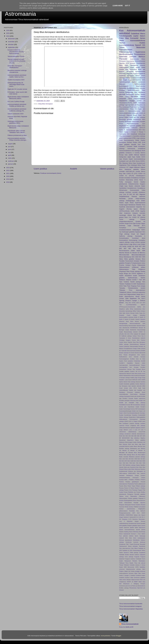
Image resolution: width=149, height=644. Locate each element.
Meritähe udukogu (124, 448)
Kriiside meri (135, 411)
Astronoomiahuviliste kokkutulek (129, 113)
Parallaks (122, 261)
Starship (122, 63)
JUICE (143, 157)
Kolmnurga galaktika (126, 119)
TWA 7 (128, 544)
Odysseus (125, 163)
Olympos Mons (140, 259)
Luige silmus (133, 244)
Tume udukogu (129, 557)
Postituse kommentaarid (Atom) (51, 173)
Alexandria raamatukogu (126, 311)
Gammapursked (123, 365)
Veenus (122, 43)
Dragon (135, 349)
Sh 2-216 (139, 517)
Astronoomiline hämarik (135, 326)
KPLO (135, 388)
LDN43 (126, 421)
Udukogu (122, 149)
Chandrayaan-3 (141, 176)
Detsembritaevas (134, 344)
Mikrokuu (142, 253)
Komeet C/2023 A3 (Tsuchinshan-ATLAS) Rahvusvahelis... (16, 52)
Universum (122, 167)
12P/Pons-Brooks (124, 211)
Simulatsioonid (132, 523)
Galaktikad (135, 34)
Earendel (124, 351)
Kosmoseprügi (133, 240)
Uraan (132, 67)
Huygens (142, 184)
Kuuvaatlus (142, 240)
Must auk (142, 69)
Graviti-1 (132, 371)
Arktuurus (122, 321)
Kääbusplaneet (123, 419)
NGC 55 (140, 459)
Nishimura (137, 469)
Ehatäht (143, 351)
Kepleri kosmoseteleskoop (137, 159)
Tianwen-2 (126, 553)
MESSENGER (126, 438)
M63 (132, 436)
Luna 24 (137, 430)
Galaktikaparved (125, 82)
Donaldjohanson (128, 349)
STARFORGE (129, 515)
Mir (127, 453)
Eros (130, 357)
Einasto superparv (124, 353)
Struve (121, 534)
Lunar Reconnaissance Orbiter (129, 140)
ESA (128, 134)
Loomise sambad (140, 242)
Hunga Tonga (142, 378)
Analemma (127, 213)
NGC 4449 (134, 459)
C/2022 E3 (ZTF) (132, 174)
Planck (132, 488)
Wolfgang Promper (139, 584)
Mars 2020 (124, 65)
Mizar (135, 453)
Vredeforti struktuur (124, 578)
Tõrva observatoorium (137, 290)
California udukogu (126, 336)
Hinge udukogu (124, 234)
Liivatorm (143, 428)
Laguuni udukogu (124, 242)
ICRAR (143, 380)
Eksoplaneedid (140, 71)
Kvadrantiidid (142, 415)
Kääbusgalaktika (141, 417)
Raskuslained (128, 503)
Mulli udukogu (127, 455)
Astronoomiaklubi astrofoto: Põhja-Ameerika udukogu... (17, 139)
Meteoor (133, 63)
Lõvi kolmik (123, 246)
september (12, 47)
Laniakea (143, 423)
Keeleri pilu (133, 396)
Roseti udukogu (135, 271)
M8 (120, 438)
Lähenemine (122, 432)
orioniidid (122, 171)
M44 (130, 436)
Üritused (121, 590)
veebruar (11, 161)
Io (132, 136)
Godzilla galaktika (124, 371)
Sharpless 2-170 (127, 519)
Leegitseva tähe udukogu (138, 426)
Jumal (121, 388)
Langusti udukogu (134, 423)
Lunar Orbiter (141, 244)
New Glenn (139, 467)
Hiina (127, 63)
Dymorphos (123, 134)
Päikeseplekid (124, 67)
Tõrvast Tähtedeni (124, 565)
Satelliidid (122, 76)
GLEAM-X (122, 363)
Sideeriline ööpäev (133, 521)
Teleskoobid (129, 92)
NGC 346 (128, 459)
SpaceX (138, 45)
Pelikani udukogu (140, 486)
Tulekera (137, 555)
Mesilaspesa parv (135, 448)
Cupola (121, 342)
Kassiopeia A (140, 236)
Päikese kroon (124, 496)
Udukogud (134, 165)
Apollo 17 (122, 319)
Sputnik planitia (141, 530)
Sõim (126, 538)
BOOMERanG (134, 328)
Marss (143, 34)
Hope (133, 157)
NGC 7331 (136, 463)
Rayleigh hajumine (139, 503)
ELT (120, 351)
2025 (8, 33)
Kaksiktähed (123, 188)
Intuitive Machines (140, 384)
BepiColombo (141, 86)
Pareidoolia (131, 484)
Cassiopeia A (123, 338)
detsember (12, 39)
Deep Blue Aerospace (46, 104)
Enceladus (128, 178)
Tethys (143, 550)
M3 (134, 194)
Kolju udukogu (141, 403)
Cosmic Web (136, 340)
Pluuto (131, 107)
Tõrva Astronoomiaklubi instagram (130, 606)
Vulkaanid (134, 128)
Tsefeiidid (122, 555)
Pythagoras (130, 494)
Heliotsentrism (127, 376)
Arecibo (138, 171)
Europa (121, 155)
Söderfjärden (136, 540)
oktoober (11, 44)
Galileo (126, 117)
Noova (138, 161)
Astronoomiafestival (139, 78)
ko (130, 586)
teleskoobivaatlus (126, 54)
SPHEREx (122, 515)
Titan (135, 92)
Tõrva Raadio (129, 563)
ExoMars (132, 359)
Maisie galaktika (140, 440)
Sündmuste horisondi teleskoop (135, 542)
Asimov (137, 321)
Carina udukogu (127, 219)
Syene (136, 536)
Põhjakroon (142, 269)
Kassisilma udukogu (139, 136)
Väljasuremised (135, 580)
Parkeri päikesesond (140, 484)
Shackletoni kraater (131, 276)
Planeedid (123, 59)
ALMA (132, 211)
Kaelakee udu (141, 390)
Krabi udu (133, 105)
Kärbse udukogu (124, 417)
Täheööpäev (142, 561)
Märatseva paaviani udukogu (137, 457)
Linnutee (133, 57)
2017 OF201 (132, 303)
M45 (121, 249)
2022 (8, 170)
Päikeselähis (134, 496)
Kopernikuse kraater (134, 407)
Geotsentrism (123, 369)
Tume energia (141, 286)
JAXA (121, 96)
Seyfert (121, 276)
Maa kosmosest (131, 69)
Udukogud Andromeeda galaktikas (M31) (15, 122)
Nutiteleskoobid (123, 471)
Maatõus (143, 438)
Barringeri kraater (124, 330)
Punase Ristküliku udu (130, 492)
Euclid (135, 115)
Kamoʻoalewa (134, 394)
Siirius (131, 163)
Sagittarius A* (141, 274)
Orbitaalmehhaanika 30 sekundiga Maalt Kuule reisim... (16, 84)
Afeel (121, 213)
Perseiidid (122, 74)
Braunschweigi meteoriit (131, 332)
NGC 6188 (130, 461)
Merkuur (142, 57)
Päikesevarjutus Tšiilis (127, 269)
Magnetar (142, 194)
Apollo (138, 67)
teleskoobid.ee (141, 586)
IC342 (139, 380)
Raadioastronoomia (133, 124)
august (10, 144)
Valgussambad (131, 294)
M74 (141, 436)
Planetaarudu (141, 63)
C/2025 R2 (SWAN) (139, 217)
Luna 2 (131, 430)
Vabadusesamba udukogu (133, 569)
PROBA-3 (138, 480)
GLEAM (143, 361)
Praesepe (135, 490)
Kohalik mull (142, 401)
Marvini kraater (129, 446)
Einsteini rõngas (124, 224)
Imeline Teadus (140, 94)
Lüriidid (129, 246)
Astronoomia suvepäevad (136, 149)
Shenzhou (135, 519)
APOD (137, 211)
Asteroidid (123, 57)
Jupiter (136, 36)
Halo (133, 374)
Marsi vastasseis (124, 107)
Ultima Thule (141, 165)
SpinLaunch (142, 528)
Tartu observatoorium (125, 548)
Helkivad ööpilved (140, 155)
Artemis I (123, 111)
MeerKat (122, 253)
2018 (8, 182)
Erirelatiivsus (135, 178)
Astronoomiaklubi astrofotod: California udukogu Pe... (17, 110)
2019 (8, 179)
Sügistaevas (123, 165)
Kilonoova (133, 401)
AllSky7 (135, 311)
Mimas (121, 257)
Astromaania (20, 14)
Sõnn (131, 538)
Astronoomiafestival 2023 (127, 151)
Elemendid (142, 353)
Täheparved (128, 561)
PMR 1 (126, 480)
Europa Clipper (141, 224)
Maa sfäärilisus (135, 438)
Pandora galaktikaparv (132, 482)
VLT (127, 167)
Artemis (143, 65)
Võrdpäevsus (123, 582)
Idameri (125, 382)
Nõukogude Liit (141, 471)
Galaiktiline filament (133, 363)
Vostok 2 (122, 575)
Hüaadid (121, 380)
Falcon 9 (142, 180)
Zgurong (122, 301)
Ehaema (138, 351)
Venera (143, 169)
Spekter (132, 528)
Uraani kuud (123, 294)
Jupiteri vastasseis (138, 82)
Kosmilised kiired (139, 238)
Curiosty (137, 153)
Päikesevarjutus (125, 52)
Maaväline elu (141, 105)
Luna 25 (126, 194)
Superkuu (137, 107)
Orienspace (136, 478)
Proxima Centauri (125, 265)
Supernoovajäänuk (139, 74)
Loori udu (129, 161)
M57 (125, 249)
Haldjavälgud (136, 230)
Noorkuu (143, 469)
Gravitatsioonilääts (133, 88)
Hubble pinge (134, 378)
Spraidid (134, 144)
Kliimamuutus (123, 190)
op (136, 586)
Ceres (129, 338)
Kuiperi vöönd (123, 413)
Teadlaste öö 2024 (127, 550)
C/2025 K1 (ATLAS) (127, 176)
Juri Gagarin (141, 234)
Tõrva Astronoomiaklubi (137, 99)
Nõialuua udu (132, 471)
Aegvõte (143, 211)
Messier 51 (142, 450)
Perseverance (140, 54)
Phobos (135, 142)
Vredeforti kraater (141, 575)
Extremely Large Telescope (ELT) (132, 226)
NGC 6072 (124, 461)
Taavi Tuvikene (124, 282)
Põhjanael (141, 498)
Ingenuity (127, 105)
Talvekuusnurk (123, 546)
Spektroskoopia (133, 278)
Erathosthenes (123, 357)
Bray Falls (122, 174)
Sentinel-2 (126, 517)
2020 (8, 176)
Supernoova (140, 52)
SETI (134, 513)
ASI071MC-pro (130, 171)
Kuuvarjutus (130, 61)
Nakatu (138, 465)
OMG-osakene (123, 473)
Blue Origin (137, 215)
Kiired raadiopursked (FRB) (127, 138)
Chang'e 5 (134, 132)
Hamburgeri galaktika (128, 232)
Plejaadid (129, 74)
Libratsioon (142, 192)
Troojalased (142, 553)
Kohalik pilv (123, 403)
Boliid (143, 67)
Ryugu (121, 274)
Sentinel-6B (133, 517)
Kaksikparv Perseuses (126, 392)
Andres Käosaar (130, 313)
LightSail (132, 428)
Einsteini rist (140, 222)
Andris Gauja (139, 313)
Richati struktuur (129, 507)
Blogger (119, 636)
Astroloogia (123, 215)
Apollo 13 (137, 317)
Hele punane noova (140, 374)
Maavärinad (122, 440)
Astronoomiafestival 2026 (137, 323)
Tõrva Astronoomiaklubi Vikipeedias (131, 609)
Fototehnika (137, 361)
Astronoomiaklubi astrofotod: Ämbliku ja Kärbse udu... (17, 105)
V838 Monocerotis (129, 567)
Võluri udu (142, 580)
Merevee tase (141, 446)
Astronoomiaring (124, 326)
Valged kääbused (134, 167)
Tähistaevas (134, 65)
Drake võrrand (141, 349)
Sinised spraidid (141, 523)
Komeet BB (129, 405)
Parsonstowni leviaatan (132, 261)
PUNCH (143, 480)
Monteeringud (141, 453)
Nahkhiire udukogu (131, 465)
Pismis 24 (127, 488)
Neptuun (122, 84)
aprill (10, 155)
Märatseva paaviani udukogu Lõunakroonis (17, 71)
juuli (9, 147)
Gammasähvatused (134, 365)
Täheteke (138, 205)
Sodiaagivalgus (130, 201)
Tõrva (132, 109)
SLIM (144, 142)
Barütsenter (133, 330)
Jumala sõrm (128, 388)
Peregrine (128, 263)
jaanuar (11, 164)
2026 (8, 30)
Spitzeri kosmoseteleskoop (127, 530)
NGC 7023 (122, 463)
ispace (136, 209)
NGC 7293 (129, 463)
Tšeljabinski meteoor (125, 292)
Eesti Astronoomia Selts (137, 80)
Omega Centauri (140, 475)
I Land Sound (128, 380)
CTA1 (132, 334)
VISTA (137, 567)
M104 (137, 246)
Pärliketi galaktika (133, 498)
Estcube (136, 357)
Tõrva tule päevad (140, 563)
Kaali (140, 388)
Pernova (121, 488)
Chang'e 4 (127, 132)
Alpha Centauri (141, 311)
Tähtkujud (122, 563)
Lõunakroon (128, 434)
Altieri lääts (122, 313)
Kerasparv (131, 76)
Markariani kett (141, 442)
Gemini (136, 182)
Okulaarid (122, 475)
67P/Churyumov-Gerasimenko (127, 307)
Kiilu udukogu (141, 117)
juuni (10, 149)
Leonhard (128, 192)
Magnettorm (130, 440)
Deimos (143, 153)
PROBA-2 (132, 480)
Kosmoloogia (127, 409)
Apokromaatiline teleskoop (126, 317)
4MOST (143, 305)
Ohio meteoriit (141, 473)
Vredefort (133, 575)
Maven (135, 446)
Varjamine (139, 207)
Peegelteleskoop (124, 197)
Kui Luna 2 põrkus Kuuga (16, 101)
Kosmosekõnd (123, 240)
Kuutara (121, 415)
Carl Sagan (123, 80)
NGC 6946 (142, 461)
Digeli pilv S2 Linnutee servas (17, 89)
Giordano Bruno (141, 369)
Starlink (143, 278)
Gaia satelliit (129, 155)
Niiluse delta (127, 469)
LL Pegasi (134, 421)
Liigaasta (138, 428)
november (11, 42)
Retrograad (128, 505)
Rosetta (143, 271)
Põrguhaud (122, 271)
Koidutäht (131, 403)
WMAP (136, 582)
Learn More (118, 6)
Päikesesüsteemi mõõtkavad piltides (132, 267)
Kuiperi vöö (142, 411)
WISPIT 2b (130, 582)
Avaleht (74, 169)
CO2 (128, 334)
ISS (144, 45)
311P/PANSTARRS (131, 305)
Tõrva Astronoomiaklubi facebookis (131, 604)
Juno (127, 96)
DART (135, 103)
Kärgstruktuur (132, 417)
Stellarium (122, 280)
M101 (134, 161)
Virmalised (130, 71)
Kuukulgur (142, 413)
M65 (135, 436)
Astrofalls (142, 213)
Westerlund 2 (128, 584)
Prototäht (142, 122)
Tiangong (134, 286)
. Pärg (126, 303)
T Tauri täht (141, 280)
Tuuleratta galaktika (135, 126)
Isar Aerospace (123, 386)
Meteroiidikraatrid (134, 90)
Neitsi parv (127, 467)
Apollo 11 (122, 130)
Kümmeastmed (133, 419)
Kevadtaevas (141, 188)
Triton (129, 165)
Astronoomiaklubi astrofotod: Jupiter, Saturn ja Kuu (17, 76)
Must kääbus (142, 455)
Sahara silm (137, 515)
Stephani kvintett (131, 280)
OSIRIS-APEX (132, 473)
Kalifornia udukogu (126, 236)
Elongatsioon (132, 355)
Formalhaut (123, 228)
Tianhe (121, 553)
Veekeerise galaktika (132, 169)
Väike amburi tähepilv (125, 580)
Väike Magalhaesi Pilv (133, 298)
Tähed (122, 47)
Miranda (131, 453)
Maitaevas (122, 442)
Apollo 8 (138, 319)
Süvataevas (122, 544)
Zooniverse (122, 586)
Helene (121, 376)
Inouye (133, 234)
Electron (137, 353)
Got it (127, 6)
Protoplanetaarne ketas (138, 263)
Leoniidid (135, 192)
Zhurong (129, 209)
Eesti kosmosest (131, 351)
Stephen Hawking (124, 532)
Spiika (136, 528)
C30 (125, 334)
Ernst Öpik (132, 224)
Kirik (137, 401)
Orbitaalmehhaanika (125, 478)
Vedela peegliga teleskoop (138, 571)
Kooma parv (123, 407)
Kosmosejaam (141, 409)
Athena (130, 215)
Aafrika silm (141, 307)
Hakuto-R (129, 374)
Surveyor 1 (134, 534)
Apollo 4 (133, 319)
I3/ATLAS (135, 380)
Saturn (142, 36)
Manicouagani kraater (131, 442)
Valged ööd (127, 571)
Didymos (129, 115)
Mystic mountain (124, 457)
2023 (8, 168)
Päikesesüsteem (126, 50)
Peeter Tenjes (131, 486)
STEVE (134, 274)
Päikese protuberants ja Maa (17, 135)
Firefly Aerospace (125, 182)
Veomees (131, 573)
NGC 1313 (122, 459)
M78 (144, 436)
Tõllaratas (122, 290)
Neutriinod (133, 467)
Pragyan (140, 490)
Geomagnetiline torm (126, 367)
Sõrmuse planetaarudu (126, 540)
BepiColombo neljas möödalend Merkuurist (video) (18, 98)
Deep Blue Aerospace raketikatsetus (15, 67)
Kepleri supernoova (140, 398)
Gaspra (143, 365)
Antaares (135, 213)
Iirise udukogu (132, 382)
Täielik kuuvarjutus (139, 146)
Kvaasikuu (135, 415)
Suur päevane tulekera (126, 536)
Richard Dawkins (136, 505)
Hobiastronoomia (133, 184)
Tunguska (137, 557)
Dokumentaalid (134, 346)
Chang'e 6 (142, 132)
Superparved (127, 534)
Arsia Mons (130, 321)
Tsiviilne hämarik (129, 555)
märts (10, 158)
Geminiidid (123, 88)
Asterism (143, 321)
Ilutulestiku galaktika (129, 384)
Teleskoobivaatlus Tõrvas (16, 56)
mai (9, 152)
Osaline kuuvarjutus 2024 (16, 80)
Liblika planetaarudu (125, 428)
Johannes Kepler (140, 186)
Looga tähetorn (124, 430)
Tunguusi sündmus (130, 559)
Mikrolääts (122, 453)
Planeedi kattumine (138, 197)
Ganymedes (130, 94)
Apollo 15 (143, 317)
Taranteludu (142, 546)
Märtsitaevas (127, 257)
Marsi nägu (138, 444)
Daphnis (130, 342)
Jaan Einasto (123, 159)
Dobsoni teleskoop (124, 346)
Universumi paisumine (139, 292)
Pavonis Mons (123, 486)
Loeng (132, 242)
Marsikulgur (128, 122)
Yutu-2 (143, 298)
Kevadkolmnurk (132, 188)
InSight (121, 186)
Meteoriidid (141, 47)
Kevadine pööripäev (124, 401)
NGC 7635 (142, 463)
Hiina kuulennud (136, 376)
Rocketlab (132, 511)
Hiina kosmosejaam (125, 136)
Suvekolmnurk (141, 163)
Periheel (129, 142)
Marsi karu (131, 444)
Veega (138, 294)
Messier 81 (128, 253)
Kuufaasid (122, 161)
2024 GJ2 (139, 303)
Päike (121, 38)
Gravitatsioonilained (125, 230)
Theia (129, 286)
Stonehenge (142, 532)
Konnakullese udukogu (139, 405)
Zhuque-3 (128, 301)
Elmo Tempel (123, 355)
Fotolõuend (142, 228)
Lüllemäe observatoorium (138, 434)
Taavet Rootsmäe (135, 544)
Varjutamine (123, 101)
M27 (140, 246)
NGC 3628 (135, 257)
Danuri (125, 342)
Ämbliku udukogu (124, 588)
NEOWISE (135, 96)
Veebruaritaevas (124, 573)
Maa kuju (137, 249)
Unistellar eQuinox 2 (135, 565)
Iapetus (121, 382)
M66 (138, 436)
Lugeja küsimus (124, 244)
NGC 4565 (142, 257)
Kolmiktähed (122, 405)
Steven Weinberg (134, 532)
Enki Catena (141, 355)
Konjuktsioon (137, 119)
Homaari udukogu (125, 378)
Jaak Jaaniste (132, 386)
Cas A (143, 336)
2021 (8, 173)
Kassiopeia (127, 396)
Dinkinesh (143, 344)
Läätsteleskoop (132, 432)
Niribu (133, 469)
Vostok (143, 573)
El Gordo (132, 353)
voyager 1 (136, 301)
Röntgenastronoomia (125, 513)
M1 (133, 246)
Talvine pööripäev (133, 546)
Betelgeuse (138, 151)
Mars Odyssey (123, 444)
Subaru (121, 203)
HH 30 (138, 371)
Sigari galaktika (124, 144)
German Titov (131, 369)
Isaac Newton (129, 186)
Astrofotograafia (125, 36)
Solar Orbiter (141, 201)
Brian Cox (128, 217)
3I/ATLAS (142, 128)
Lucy (121, 194)
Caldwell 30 (137, 334)
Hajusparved (123, 374)
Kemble (139, 396)
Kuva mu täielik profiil (126, 627)
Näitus (121, 259)
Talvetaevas (132, 205)
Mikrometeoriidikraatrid (138, 255)
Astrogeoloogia (123, 323)
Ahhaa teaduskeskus (136, 309)
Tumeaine (129, 146)
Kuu (121, 30)
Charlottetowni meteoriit (139, 338)
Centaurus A (130, 153)
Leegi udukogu (141, 138)
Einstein (122, 178)
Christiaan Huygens (125, 340)
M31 (137, 194)
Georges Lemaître (140, 367)
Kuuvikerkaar (128, 415)
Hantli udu (133, 117)
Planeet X (137, 488)
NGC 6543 (136, 461)
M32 (127, 436)
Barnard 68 (142, 328)
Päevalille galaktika (140, 494)
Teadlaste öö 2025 (131, 284)
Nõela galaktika (129, 259)
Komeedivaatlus (124, 238)
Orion (143, 59)
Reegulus (122, 505)
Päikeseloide (141, 265)
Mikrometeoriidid (124, 255)
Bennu (143, 171)
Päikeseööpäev (123, 498)
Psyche (134, 265)
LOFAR (140, 421)
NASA (138, 76)
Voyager (132, 101)
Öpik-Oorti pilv (141, 588)
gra (126, 586)
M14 (124, 436)
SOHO (143, 513)
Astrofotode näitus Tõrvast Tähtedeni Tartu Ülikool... (17, 132)
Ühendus (142, 209)
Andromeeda (134, 59)
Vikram (138, 296)
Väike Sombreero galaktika (138, 578)
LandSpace (125, 423)
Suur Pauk (141, 144)
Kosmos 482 (134, 409)
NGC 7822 (122, 465)
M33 (144, 246)
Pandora (121, 482)
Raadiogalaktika (128, 500)
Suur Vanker (142, 534)
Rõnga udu (127, 274)
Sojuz (134, 163)
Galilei (143, 363)
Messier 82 (136, 253)
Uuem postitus (40, 169)
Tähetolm (135, 561)
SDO (140, 142)
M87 (130, 249)
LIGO (130, 421)
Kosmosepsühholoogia (125, 411)
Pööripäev (123, 61)
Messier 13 (126, 450)
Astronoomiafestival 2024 (134, 130)
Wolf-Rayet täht (140, 109)
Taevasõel (142, 544)
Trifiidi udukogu (134, 553)
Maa (127, 38)
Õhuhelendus (133, 588)
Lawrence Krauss (124, 426)
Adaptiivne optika (124, 309)
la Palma (133, 586)
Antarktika (142, 315)
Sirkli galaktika (123, 526)
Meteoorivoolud (140, 61)
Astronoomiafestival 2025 (137, 111)
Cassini (122, 69)
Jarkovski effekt (141, 386)
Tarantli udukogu (136, 282)
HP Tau (143, 371)
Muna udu (135, 455)
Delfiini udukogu (124, 344)
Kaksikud (137, 392)
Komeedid (134, 38)
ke (128, 586)
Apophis (143, 319)
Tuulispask (139, 559)
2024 (8, 36)
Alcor (144, 309)
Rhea (128, 271)
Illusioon (138, 382)
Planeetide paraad (126, 199)
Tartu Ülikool (134, 548)
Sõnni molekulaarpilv (139, 538)
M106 (121, 436)
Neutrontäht (136, 122)
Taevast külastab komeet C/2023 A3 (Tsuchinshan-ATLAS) (17, 61)
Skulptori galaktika (132, 526)
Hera (144, 232)
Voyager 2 (127, 575)
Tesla (125, 286)
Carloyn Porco (137, 336)
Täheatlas (122, 288)
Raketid (122, 71)
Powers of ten (128, 490)
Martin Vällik (141, 251)
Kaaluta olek (133, 390)
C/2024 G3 (142, 174)
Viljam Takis (138, 573)
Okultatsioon (130, 475)
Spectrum (126, 528)
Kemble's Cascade (128, 398)
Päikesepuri (142, 496)
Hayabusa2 (138, 232)
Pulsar (121, 124)
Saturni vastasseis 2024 (16, 114)
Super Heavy (129, 203)
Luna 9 (143, 430)
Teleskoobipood (137, 550)
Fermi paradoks (128, 361)
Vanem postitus (107, 169)
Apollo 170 (128, 319)
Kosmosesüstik (135, 190)
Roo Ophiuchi (141, 511)
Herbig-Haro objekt (125, 157)
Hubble (138, 157)
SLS (138, 513)
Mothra (121, 455)
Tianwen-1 (122, 146)
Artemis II (129, 78)
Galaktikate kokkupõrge (138, 134)
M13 (131, 194)
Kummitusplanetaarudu (133, 413)
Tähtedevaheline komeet (137, 288)
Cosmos (143, 340)
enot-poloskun (106, 636)
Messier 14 (134, 450)
